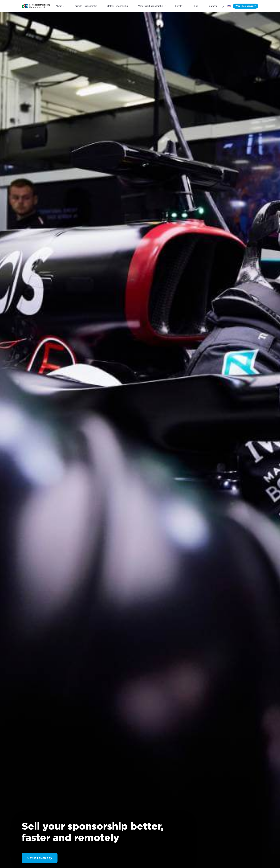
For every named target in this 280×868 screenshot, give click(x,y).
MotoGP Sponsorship (118, 6)
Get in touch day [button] (40, 858)
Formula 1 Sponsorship (86, 6)
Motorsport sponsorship (151, 6)
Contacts (212, 6)
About (59, 6)
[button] (229, 6)
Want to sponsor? (246, 6)
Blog (196, 6)
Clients (179, 6)
